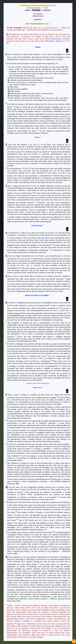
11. (7, 557)
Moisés (38, 47)
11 (59, 365)
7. (6, 276)
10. (7, 487)
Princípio (36, 10)
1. (7, 34)
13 (49, 546)
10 (52, 360)
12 (49, 373)
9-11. (61, 30)
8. (24, 30)
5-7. (57, 28)
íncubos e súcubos (22, 621)
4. (6, 186)
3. (6, 144)
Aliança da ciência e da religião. (37, 295)
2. (31, 28)
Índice (28, 10)
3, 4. (40, 28)
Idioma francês (38, 16)
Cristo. (37, 137)
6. (6, 256)
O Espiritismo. (37, 226)
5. (6, 233)
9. (6, 395)
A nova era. (37, 387)
